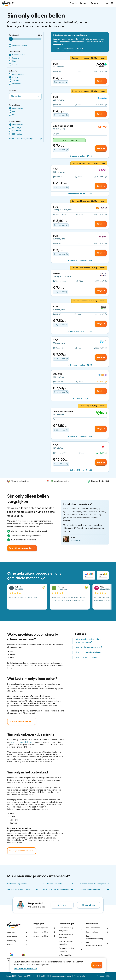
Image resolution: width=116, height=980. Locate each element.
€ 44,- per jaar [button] (61, 150)
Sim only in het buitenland (86, 658)
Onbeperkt (17, 84)
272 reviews (89, 575)
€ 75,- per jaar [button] (61, 325)
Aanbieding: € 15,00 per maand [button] (92, 406)
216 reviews (103, 575)
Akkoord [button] (97, 965)
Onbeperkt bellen (19, 46)
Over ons (62, 905)
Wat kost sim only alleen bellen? (89, 647)
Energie (73, 3)
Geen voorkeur (18, 55)
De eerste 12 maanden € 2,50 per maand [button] (89, 163)
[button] (109, 3)
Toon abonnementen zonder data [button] (68, 49)
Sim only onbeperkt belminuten (89, 652)
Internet (84, 3)
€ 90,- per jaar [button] (61, 359)
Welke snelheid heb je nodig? (25, 139)
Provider (13, 90)
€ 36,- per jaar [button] (61, 82)
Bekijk (101, 81)
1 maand (16, 58)
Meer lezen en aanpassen (25, 969)
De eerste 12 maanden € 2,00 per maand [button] (89, 58)
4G (14, 112)
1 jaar (14, 61)
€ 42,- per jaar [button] (61, 115)
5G (13, 115)
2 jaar (14, 64)
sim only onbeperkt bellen (22, 742)
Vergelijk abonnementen (20, 721)
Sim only (95, 3)
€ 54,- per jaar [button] (61, 187)
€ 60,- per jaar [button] (61, 254)
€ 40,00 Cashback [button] (69, 140)
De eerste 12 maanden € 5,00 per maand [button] (89, 268)
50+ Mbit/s (17, 128)
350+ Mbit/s (17, 134)
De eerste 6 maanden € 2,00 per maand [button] (89, 91)
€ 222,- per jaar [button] (61, 464)
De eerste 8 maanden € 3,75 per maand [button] (89, 301)
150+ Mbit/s (17, 131)
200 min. (16, 81)
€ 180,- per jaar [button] (61, 430)
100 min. (15, 77)
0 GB (40, 35)
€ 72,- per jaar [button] (61, 292)
